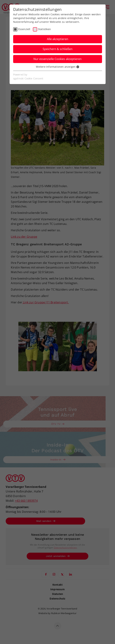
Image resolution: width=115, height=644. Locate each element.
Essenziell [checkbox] (24, 29)
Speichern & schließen (58, 49)
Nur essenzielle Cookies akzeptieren (57, 59)
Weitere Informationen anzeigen (57, 67)
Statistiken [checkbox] (44, 29)
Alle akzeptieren (58, 39)
